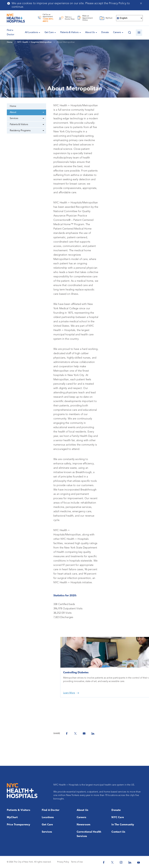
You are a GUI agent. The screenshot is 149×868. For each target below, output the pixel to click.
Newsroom (84, 825)
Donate (105, 32)
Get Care (49, 32)
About (13, 112)
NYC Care (118, 817)
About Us (90, 32)
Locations (48, 817)
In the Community (123, 825)
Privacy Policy (63, 862)
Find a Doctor (51, 810)
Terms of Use (77, 862)
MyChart (12, 817)
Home (13, 106)
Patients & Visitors (69, 32)
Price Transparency (19, 825)
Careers (117, 32)
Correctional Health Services (89, 834)
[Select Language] (129, 18)
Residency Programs (20, 131)
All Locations (31, 32)
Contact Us (118, 832)
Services (14, 118)
